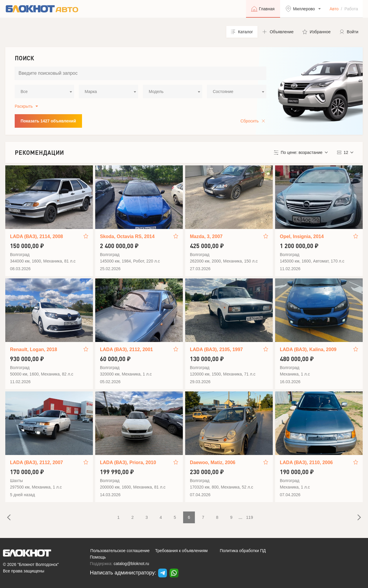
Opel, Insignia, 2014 (302, 236)
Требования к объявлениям (182, 551)
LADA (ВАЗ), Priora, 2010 (128, 462)
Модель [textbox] (156, 92)
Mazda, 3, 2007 (206, 236)
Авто (334, 9)
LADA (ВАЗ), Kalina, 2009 (308, 349)
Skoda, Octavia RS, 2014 (127, 236)
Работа (351, 9)
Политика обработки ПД (243, 551)
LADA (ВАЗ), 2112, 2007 (36, 462)
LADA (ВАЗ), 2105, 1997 (216, 349)
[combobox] (44, 92)
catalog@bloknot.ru (132, 564)
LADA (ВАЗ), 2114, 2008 (36, 236)
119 (249, 517)
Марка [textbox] (91, 92)
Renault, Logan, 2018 (34, 349)
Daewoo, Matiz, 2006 (213, 462)
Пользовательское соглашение (120, 551)
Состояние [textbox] (223, 92)
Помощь (98, 557)
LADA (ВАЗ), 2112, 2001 (126, 349)
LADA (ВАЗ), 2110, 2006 (306, 462)
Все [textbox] (24, 92)
